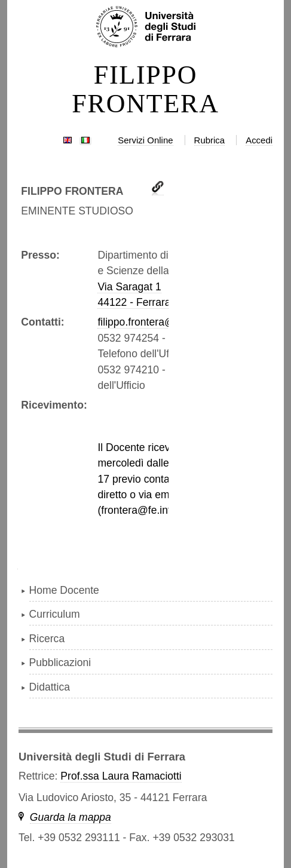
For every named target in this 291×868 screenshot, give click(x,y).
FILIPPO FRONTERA (145, 90)
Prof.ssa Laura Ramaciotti (121, 776)
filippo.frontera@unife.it (151, 322)
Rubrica (210, 140)
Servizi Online (145, 140)
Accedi (259, 140)
